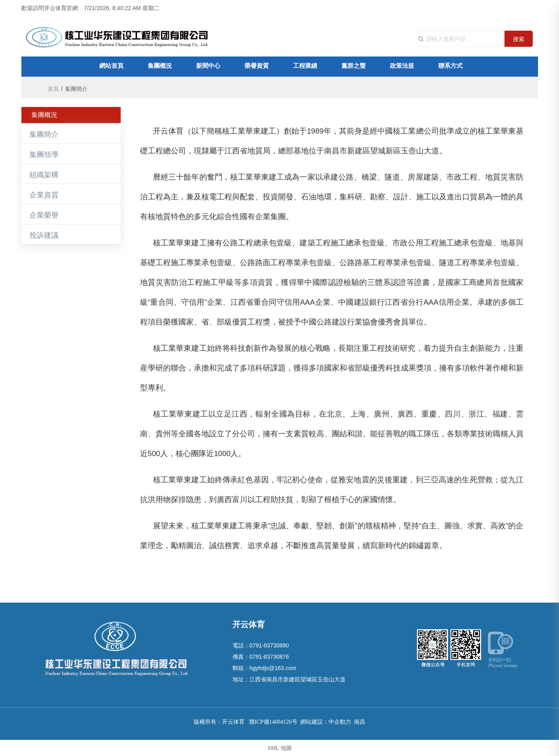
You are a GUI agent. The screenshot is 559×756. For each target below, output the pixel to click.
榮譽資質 (257, 66)
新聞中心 (208, 66)
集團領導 (44, 155)
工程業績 (305, 66)
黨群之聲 (354, 66)
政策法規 (402, 66)
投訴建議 (44, 235)
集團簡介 (44, 134)
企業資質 (44, 195)
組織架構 (44, 175)
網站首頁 (111, 66)
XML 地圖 (279, 748)
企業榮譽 (44, 215)
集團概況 (160, 66)
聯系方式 (450, 66)
